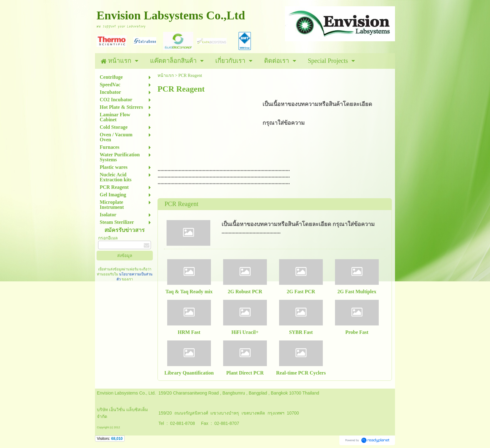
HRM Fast (189, 332)
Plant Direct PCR (245, 373)
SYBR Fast (301, 332)
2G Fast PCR (301, 292)
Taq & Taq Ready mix (189, 292)
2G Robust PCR (245, 292)
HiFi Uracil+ (245, 332)
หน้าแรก (166, 76)
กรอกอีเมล (108, 238)
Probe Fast (357, 332)
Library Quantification (189, 373)
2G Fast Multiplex (357, 292)
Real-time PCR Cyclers (301, 373)
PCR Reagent (181, 204)
